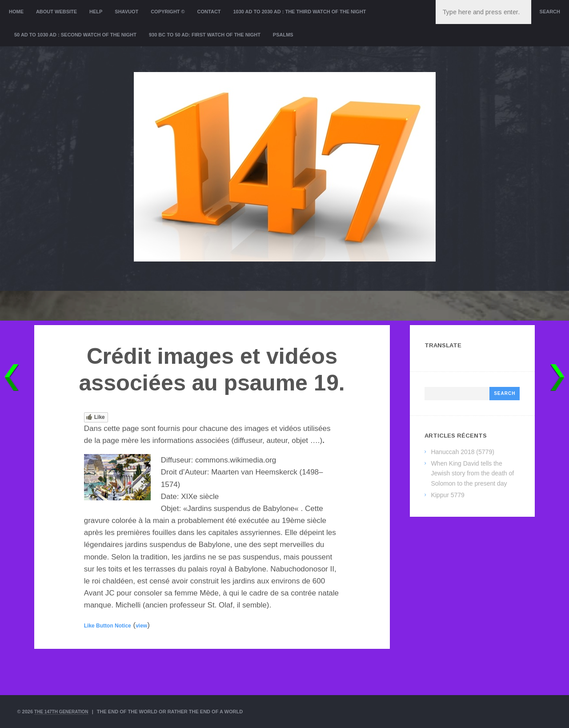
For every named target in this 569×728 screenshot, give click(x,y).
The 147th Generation (64, 712)
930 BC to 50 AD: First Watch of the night (205, 35)
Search (550, 12)
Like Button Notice (108, 626)
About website (56, 12)
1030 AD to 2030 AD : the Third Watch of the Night (299, 12)
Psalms (283, 35)
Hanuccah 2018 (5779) (462, 452)
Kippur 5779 (448, 495)
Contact (209, 12)
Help (96, 12)
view (141, 626)
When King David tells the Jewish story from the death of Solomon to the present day (472, 473)
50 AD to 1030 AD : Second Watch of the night (75, 35)
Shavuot (126, 12)
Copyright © (168, 12)
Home (16, 12)
